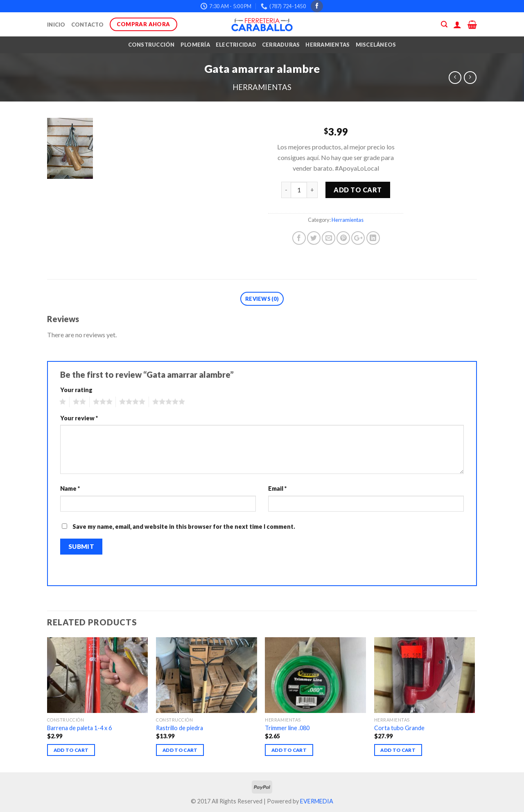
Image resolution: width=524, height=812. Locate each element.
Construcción (151, 45)
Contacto (88, 25)
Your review (79, 418)
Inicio (56, 25)
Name (70, 488)
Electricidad (236, 45)
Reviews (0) (262, 299)
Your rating (76, 390)
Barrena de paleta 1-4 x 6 (79, 728)
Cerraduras (281, 45)
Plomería (195, 45)
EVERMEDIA (317, 801)
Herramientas (327, 45)
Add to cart (358, 190)
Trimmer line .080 (287, 728)
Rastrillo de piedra (180, 728)
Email (277, 488)
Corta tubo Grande (399, 728)
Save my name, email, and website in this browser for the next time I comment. (184, 527)
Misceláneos (376, 45)
